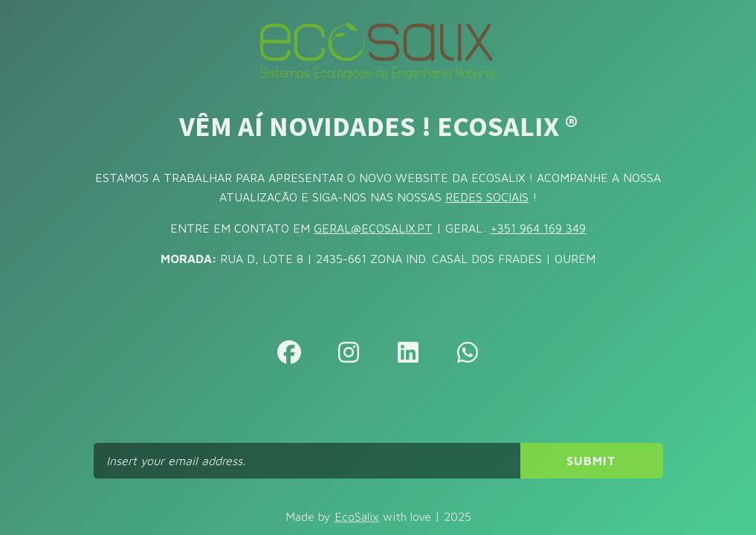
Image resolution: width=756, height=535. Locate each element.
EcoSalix (357, 516)
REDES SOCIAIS (487, 197)
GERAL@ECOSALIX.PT (373, 228)
